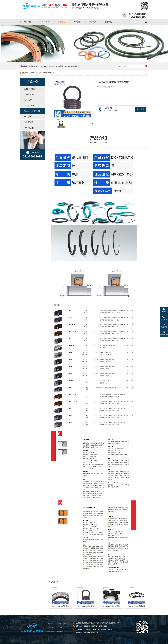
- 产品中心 (50, 627)
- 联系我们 (61, 631)
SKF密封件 (29, 117)
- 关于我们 (61, 627)
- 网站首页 (50, 623)
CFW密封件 (60, 66)
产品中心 (37, 73)
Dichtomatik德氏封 (72, 66)
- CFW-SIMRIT (62, 623)
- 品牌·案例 (50, 631)
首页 (31, 73)
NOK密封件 (29, 122)
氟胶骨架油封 (34, 66)
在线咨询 (141, 109)
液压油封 (52, 66)
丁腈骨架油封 (44, 66)
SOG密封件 (29, 128)
